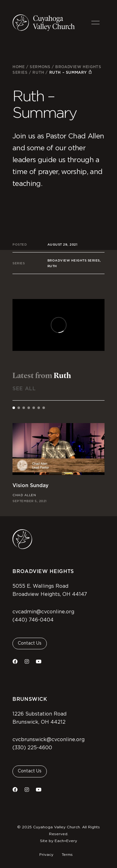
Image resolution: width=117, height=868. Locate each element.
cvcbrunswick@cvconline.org (49, 740)
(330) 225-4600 (32, 748)
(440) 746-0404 (33, 620)
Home (19, 67)
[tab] (14, 408)
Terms (67, 855)
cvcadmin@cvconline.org (43, 612)
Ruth (38, 72)
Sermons (40, 67)
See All (24, 389)
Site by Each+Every (58, 841)
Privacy (46, 855)
